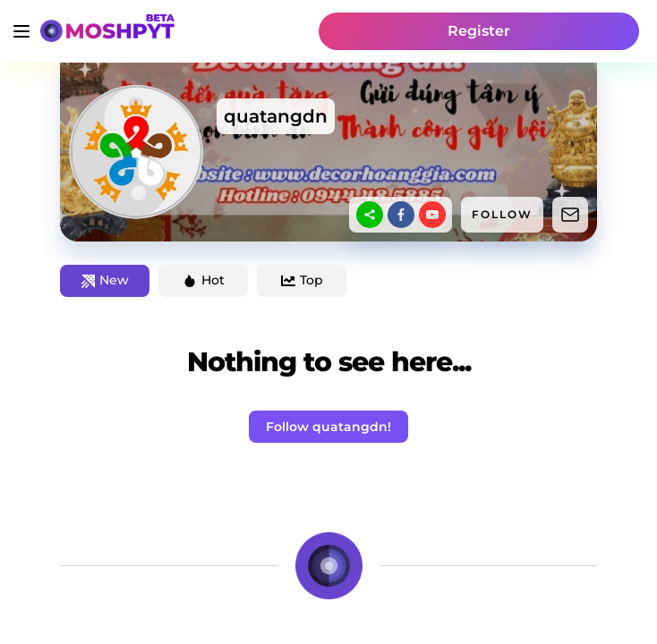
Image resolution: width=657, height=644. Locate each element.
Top (302, 280)
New (105, 280)
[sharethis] (370, 215)
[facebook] (401, 215)
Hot (204, 280)
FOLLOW (502, 214)
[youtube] (432, 215)
